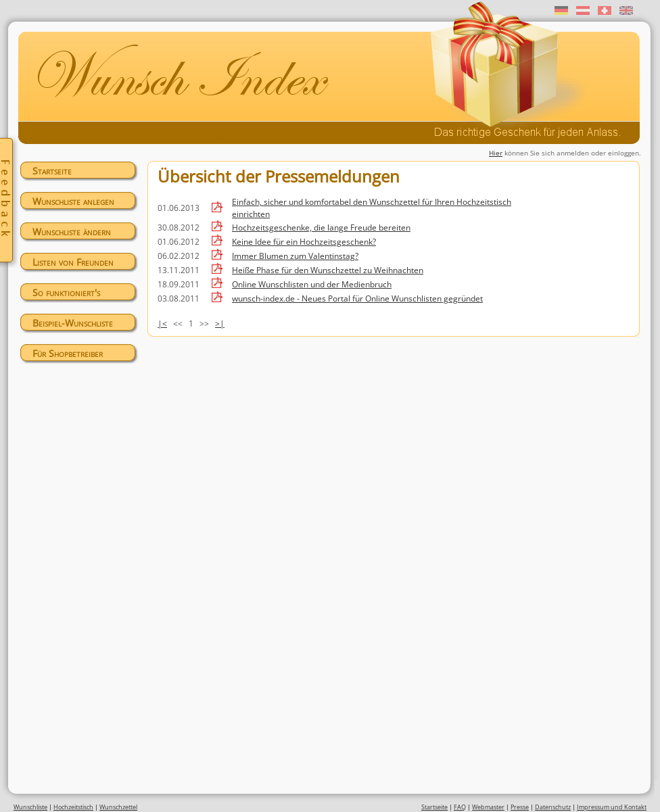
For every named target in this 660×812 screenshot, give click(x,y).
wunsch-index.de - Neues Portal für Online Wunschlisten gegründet (357, 298)
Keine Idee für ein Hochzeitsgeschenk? (304, 242)
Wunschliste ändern (72, 232)
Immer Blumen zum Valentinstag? (295, 256)
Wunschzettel (118, 807)
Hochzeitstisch (73, 807)
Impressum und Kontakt (612, 807)
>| (220, 324)
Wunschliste (30, 807)
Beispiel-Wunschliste (73, 323)
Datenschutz (553, 807)
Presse (520, 807)
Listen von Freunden (73, 262)
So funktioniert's (66, 292)
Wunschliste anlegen (73, 201)
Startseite (52, 171)
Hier (496, 153)
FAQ (460, 807)
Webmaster (488, 807)
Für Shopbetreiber (68, 353)
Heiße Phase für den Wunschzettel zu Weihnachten (328, 270)
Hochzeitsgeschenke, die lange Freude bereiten (321, 228)
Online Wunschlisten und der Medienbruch (312, 284)
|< (162, 324)
